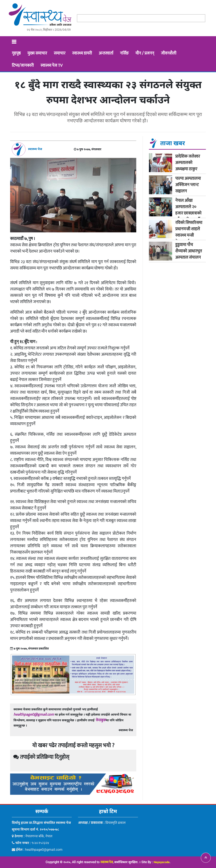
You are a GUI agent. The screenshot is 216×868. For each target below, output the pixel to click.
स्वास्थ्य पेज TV (51, 65)
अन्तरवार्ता (106, 53)
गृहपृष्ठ (16, 53)
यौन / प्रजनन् (145, 53)
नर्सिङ (124, 53)
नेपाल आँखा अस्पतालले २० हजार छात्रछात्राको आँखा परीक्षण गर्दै (188, 210)
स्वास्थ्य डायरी (82, 53)
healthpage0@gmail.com (34, 715)
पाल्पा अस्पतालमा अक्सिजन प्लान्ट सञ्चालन (188, 185)
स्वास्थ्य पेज (107, 862)
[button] (206, 858)
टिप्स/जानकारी (23, 65)
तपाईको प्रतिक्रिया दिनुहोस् (41, 757)
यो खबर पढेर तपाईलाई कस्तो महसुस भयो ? (73, 746)
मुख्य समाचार (37, 53)
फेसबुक (101, 720)
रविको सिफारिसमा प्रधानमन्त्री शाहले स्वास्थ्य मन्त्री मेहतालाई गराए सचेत (189, 235)
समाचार (60, 53)
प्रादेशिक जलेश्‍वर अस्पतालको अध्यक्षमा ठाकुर (188, 163)
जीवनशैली (169, 53)
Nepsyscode (162, 862)
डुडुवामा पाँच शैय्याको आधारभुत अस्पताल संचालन (189, 251)
